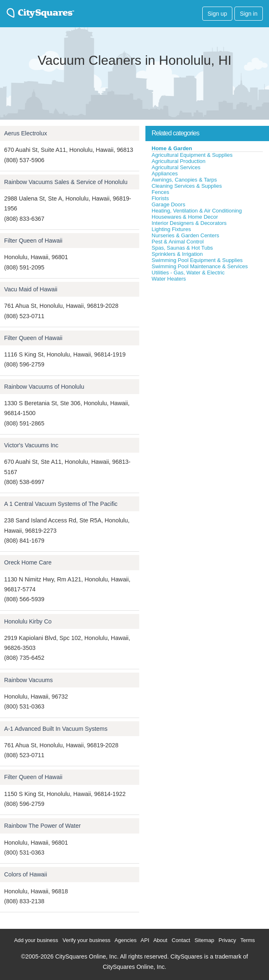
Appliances (165, 174)
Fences (160, 192)
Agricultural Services (176, 167)
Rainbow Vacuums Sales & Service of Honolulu (66, 182)
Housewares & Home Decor (185, 217)
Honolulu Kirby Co (28, 621)
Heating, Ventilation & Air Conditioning (197, 211)
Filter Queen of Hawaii (33, 241)
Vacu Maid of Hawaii (31, 289)
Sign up (217, 14)
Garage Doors (168, 204)
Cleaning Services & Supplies (187, 186)
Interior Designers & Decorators (189, 223)
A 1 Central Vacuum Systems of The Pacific (61, 504)
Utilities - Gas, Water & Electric (188, 273)
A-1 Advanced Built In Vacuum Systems (56, 729)
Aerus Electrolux (26, 133)
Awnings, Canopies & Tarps (184, 180)
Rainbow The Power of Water (42, 826)
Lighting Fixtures (171, 229)
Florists (160, 198)
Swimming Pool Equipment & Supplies (197, 260)
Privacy (227, 940)
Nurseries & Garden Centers (185, 235)
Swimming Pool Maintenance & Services (200, 266)
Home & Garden (172, 148)
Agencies (125, 940)
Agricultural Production (179, 161)
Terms (247, 940)
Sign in (249, 14)
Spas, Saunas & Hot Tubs (182, 248)
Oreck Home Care (28, 562)
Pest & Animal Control (178, 242)
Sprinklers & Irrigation (177, 254)
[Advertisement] (207, 344)
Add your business (36, 940)
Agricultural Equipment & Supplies (192, 155)
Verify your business (87, 940)
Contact (181, 940)
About (160, 940)
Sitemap (204, 940)
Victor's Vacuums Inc (31, 445)
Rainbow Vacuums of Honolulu (44, 387)
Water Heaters (169, 279)
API (145, 940)
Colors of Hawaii (26, 874)
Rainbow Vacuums (28, 680)
